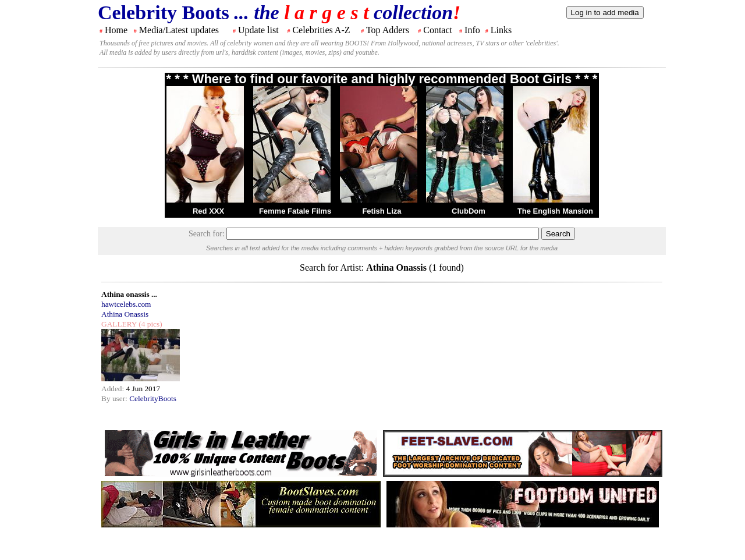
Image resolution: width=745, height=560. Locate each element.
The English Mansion (555, 211)
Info (472, 30)
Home (116, 30)
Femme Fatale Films (295, 211)
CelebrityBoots (153, 398)
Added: (114, 389)
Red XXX (208, 211)
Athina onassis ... (129, 294)
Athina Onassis (125, 314)
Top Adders (388, 30)
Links (501, 30)
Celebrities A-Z (321, 30)
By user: (115, 398)
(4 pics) (150, 324)
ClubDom (469, 211)
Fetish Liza (382, 211)
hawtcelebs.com (126, 304)
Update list (258, 30)
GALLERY (119, 324)
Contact (438, 30)
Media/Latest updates (179, 30)
